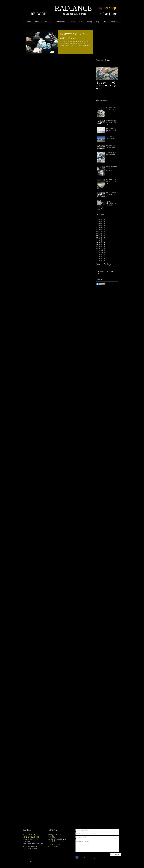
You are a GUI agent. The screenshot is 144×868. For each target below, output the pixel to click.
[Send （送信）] (115, 854)
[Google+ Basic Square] (104, 284)
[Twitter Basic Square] (101, 284)
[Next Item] (115, 73)
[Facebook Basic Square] (98, 284)
